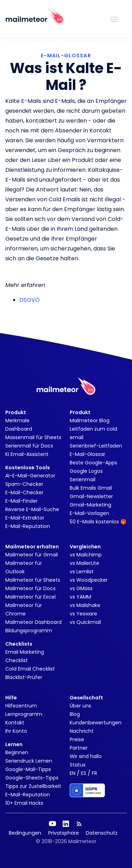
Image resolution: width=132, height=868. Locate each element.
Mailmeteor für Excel (30, 597)
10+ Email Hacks (24, 803)
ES (84, 773)
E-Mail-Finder (21, 501)
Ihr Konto (16, 731)
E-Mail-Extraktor (25, 518)
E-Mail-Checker (24, 492)
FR (95, 773)
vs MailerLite (84, 563)
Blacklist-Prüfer (24, 677)
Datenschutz (102, 833)
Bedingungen (25, 833)
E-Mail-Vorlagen (89, 513)
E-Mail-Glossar (87, 454)
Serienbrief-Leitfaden (96, 446)
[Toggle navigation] (114, 19)
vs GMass (81, 588)
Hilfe (11, 698)
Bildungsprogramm (29, 631)
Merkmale (17, 420)
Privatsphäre (64, 833)
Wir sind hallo (86, 756)
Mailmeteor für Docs (30, 588)
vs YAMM (80, 597)
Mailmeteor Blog (90, 420)
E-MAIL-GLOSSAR (66, 56)
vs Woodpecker (89, 580)
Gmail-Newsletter (91, 496)
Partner (79, 748)
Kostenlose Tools (28, 468)
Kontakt (15, 723)
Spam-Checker (24, 484)
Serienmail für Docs (29, 446)
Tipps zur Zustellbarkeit (33, 786)
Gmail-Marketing (90, 505)
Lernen (14, 744)
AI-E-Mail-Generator (30, 476)
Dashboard (19, 429)
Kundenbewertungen (96, 723)
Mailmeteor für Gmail (32, 555)
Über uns (80, 706)
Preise (77, 739)
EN (73, 773)
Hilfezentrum (21, 706)
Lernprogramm (24, 714)
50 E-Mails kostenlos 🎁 (98, 522)
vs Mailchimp (86, 555)
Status (78, 765)
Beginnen (17, 752)
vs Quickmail (85, 622)
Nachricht (82, 731)
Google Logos (86, 471)
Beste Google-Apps (93, 463)
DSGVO (30, 300)
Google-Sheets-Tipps (32, 778)
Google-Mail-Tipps (28, 769)
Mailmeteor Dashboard (33, 622)
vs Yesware (83, 614)
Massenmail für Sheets (33, 437)
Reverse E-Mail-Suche (32, 509)
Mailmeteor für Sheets (33, 580)
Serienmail (83, 479)
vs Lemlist (82, 572)
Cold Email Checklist (30, 669)
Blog (75, 714)
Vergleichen (85, 547)
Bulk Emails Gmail (91, 488)
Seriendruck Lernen (29, 761)
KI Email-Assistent (27, 454)
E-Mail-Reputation (28, 526)
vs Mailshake (85, 605)
